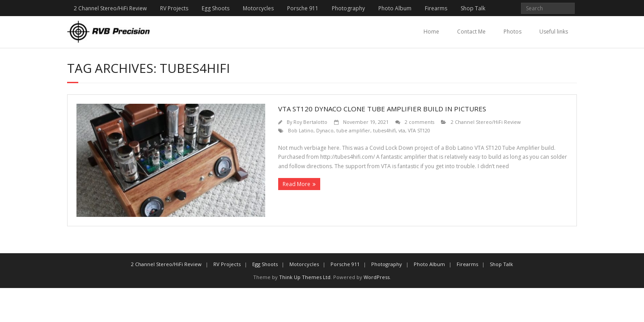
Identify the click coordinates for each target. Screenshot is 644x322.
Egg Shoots (216, 8)
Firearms (436, 8)
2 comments (419, 122)
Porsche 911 (303, 8)
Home (431, 32)
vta (402, 130)
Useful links (554, 32)
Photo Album (395, 8)
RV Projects (174, 8)
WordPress (377, 277)
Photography (348, 8)
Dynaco (325, 130)
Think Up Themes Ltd (305, 277)
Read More (297, 184)
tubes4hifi (384, 130)
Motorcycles (258, 8)
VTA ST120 (419, 130)
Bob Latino (301, 130)
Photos (513, 32)
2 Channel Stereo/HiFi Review (110, 8)
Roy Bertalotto (310, 122)
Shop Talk (473, 8)
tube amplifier (353, 130)
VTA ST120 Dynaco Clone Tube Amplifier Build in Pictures (382, 109)
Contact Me (471, 32)
